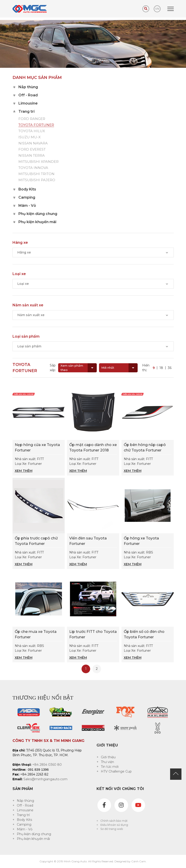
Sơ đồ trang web (112, 829)
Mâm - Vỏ (25, 829)
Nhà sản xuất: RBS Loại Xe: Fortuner (148, 558)
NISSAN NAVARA (33, 143)
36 (170, 368)
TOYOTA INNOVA (33, 168)
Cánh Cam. (139, 861)
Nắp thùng (25, 801)
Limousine (25, 810)
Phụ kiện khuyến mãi (33, 839)
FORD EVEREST (32, 150)
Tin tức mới (110, 767)
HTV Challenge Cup (116, 771)
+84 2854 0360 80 (47, 765)
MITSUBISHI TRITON (36, 174)
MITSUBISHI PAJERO (37, 180)
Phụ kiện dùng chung (34, 834)
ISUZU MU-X (30, 137)
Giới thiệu (108, 757)
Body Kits (24, 820)
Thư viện (107, 762)
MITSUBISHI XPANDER (38, 162)
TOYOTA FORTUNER (36, 125)
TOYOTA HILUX (32, 131)
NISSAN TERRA (32, 156)
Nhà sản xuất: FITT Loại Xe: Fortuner (39, 465)
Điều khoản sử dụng (114, 825)
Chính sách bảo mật (114, 821)
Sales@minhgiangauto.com (45, 779)
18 (161, 368)
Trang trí (23, 815)
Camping (24, 824)
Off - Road (25, 805)
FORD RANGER (32, 119)
